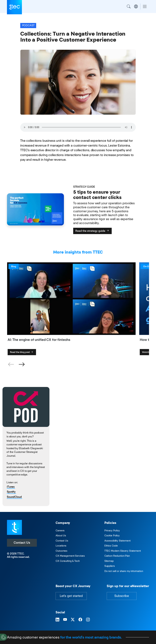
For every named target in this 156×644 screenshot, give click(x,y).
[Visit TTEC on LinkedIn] (57, 620)
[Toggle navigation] (145, 7)
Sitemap (109, 561)
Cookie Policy (112, 535)
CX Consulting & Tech (68, 561)
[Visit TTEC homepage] (14, 527)
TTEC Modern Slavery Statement (123, 551)
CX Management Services (70, 556)
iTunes (11, 487)
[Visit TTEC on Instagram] (88, 620)
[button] (22, 365)
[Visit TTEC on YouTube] (65, 620)
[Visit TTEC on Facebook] (80, 620)
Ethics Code (111, 546)
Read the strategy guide (92, 231)
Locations (61, 546)
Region (136, 6)
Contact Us (22, 543)
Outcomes (61, 551)
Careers (60, 530)
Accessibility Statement (117, 541)
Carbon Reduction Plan (117, 556)
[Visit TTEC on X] (73, 620)
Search (129, 6)
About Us (61, 535)
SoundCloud (14, 497)
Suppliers (110, 566)
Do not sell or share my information (124, 571)
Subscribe (122, 596)
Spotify (11, 492)
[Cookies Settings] (3, 637)
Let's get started (71, 596)
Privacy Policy (112, 530)
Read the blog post (22, 352)
